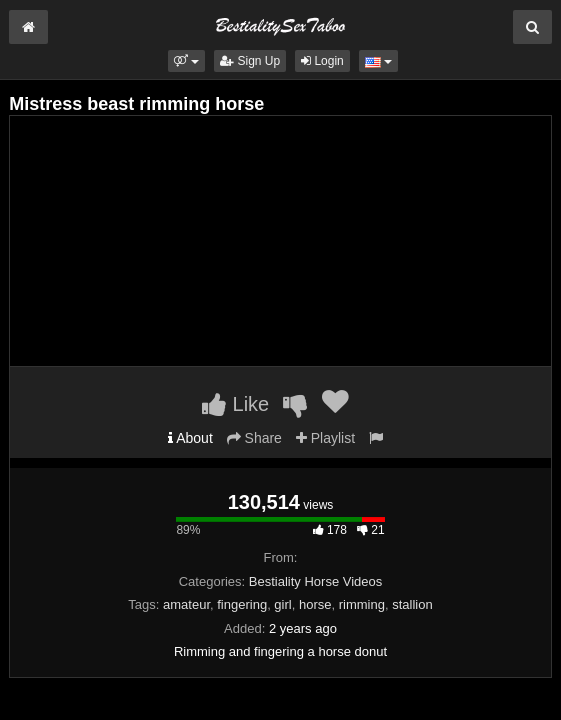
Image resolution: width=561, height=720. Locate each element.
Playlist (325, 438)
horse (315, 604)
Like (235, 404)
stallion (412, 604)
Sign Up (250, 61)
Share (254, 438)
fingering (242, 604)
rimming (362, 604)
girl (282, 604)
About (190, 438)
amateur (186, 604)
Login (322, 61)
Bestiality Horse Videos (315, 581)
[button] (186, 61)
